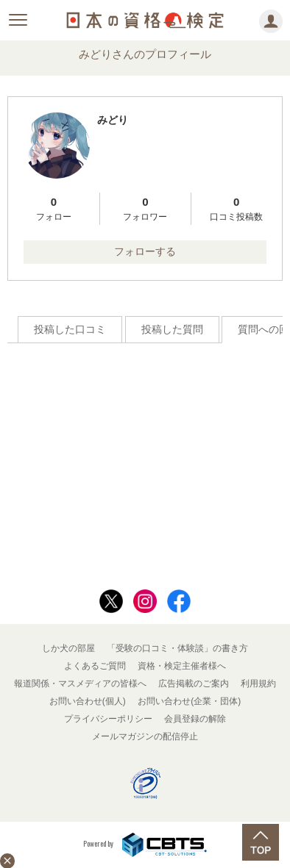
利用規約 (258, 684)
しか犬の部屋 (68, 648)
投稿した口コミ (70, 329)
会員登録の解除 (195, 719)
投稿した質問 (172, 329)
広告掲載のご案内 (194, 684)
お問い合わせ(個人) (88, 701)
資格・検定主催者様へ (182, 666)
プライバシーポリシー (108, 719)
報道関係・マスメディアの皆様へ (80, 684)
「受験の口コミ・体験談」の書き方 (177, 648)
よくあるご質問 (95, 666)
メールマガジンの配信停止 (145, 736)
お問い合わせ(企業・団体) (189, 701)
